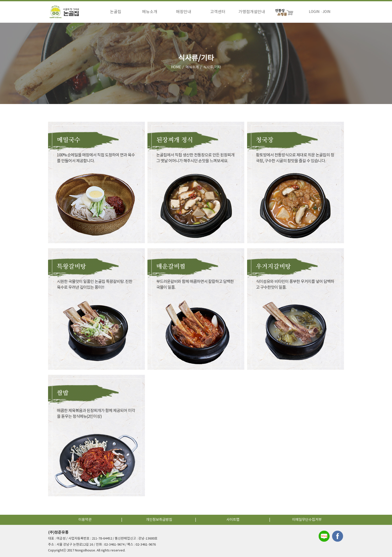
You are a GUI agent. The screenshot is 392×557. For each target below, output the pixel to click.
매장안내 (184, 12)
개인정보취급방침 (159, 520)
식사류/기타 (212, 68)
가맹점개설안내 (252, 12)
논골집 (116, 12)
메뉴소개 (150, 12)
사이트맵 (233, 520)
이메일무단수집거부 (307, 520)
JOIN (326, 12)
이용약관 (85, 520)
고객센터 (218, 12)
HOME (176, 68)
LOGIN (314, 12)
